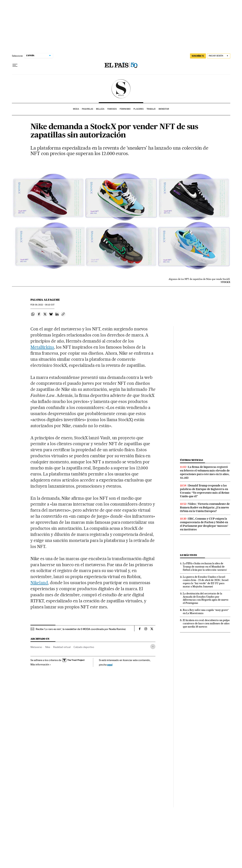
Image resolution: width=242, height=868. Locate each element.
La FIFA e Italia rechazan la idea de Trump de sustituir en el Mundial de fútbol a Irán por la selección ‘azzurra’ (205, 567)
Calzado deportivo (84, 647)
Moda (76, 109)
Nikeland (39, 583)
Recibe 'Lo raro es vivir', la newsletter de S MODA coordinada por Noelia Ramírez (81, 629)
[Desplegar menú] (15, 65)
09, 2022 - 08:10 (42, 305)
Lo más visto (188, 555)
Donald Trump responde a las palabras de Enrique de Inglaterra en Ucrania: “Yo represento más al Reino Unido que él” (205, 491)
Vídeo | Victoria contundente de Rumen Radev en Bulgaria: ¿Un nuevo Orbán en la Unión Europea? (205, 507)
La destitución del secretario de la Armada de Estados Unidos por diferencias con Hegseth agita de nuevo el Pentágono (206, 598)
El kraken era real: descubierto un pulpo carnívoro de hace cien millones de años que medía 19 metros (206, 623)
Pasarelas (87, 109)
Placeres (138, 109)
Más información (41, 664)
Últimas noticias (192, 460)
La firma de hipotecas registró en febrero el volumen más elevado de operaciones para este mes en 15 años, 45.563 (205, 472)
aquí (110, 665)
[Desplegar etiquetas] (153, 647)
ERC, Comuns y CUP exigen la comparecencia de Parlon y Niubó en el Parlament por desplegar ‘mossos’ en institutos (204, 524)
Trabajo (151, 109)
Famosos (112, 109)
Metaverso (36, 647)
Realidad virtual (62, 647)
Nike (48, 647)
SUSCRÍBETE (198, 56)
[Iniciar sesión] (219, 56)
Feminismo (125, 109)
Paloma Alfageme (45, 300)
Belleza (100, 109)
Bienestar (164, 109)
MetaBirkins (42, 347)
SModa (121, 89)
